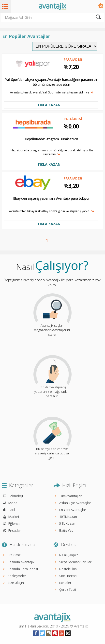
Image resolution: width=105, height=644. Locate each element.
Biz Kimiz (14, 555)
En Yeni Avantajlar (73, 510)
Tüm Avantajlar (70, 496)
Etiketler (65, 583)
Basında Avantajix (21, 562)
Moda (13, 503)
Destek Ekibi (68, 569)
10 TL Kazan (68, 517)
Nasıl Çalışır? (68, 555)
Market (14, 517)
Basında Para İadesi (23, 569)
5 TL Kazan (67, 523)
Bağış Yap (66, 530)
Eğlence (14, 524)
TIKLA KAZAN (49, 105)
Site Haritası (68, 576)
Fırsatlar (15, 530)
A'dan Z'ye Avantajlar (75, 503)
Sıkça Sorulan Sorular (75, 562)
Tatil (12, 510)
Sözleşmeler (17, 576)
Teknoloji (15, 496)
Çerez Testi (68, 590)
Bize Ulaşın (16, 583)
